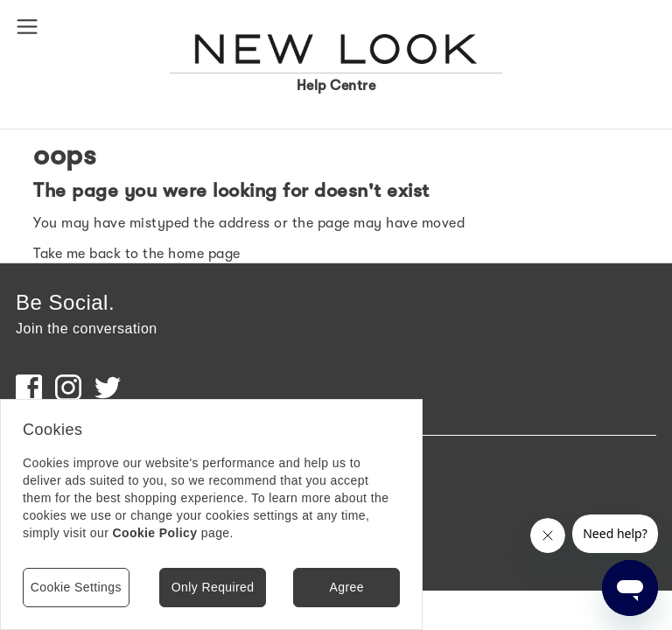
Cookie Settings (76, 587)
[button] (31, 25)
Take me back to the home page (137, 254)
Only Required (213, 587)
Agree (346, 587)
